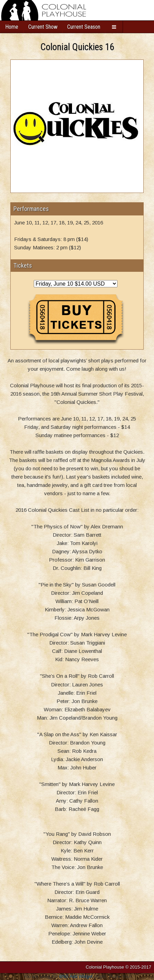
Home (12, 27)
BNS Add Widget (76, 976)
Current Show (43, 27)
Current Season (84, 27)
